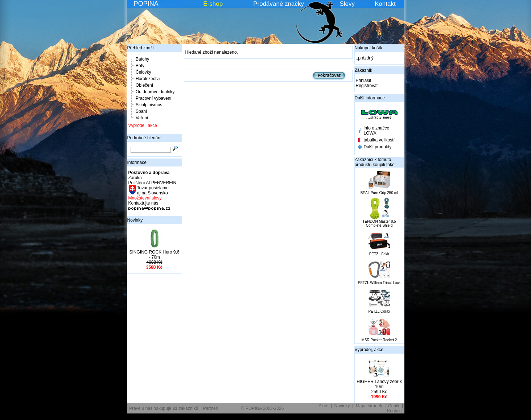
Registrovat (367, 86)
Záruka (135, 178)
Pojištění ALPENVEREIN (153, 183)
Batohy (142, 59)
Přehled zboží (141, 48)
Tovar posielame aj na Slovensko (153, 190)
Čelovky (143, 72)
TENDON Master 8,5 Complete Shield (379, 223)
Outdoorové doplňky (155, 92)
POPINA (146, 4)
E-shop (213, 4)
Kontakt (385, 4)
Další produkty (378, 147)
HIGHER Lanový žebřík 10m (379, 384)
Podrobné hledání (145, 138)
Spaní (141, 111)
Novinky (135, 220)
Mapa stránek (369, 406)
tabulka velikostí (379, 140)
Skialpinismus (149, 105)
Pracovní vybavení (154, 98)
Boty (140, 66)
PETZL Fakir (379, 254)
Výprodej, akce (143, 125)
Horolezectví (148, 79)
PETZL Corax (379, 311)
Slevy (347, 4)
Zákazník (364, 70)
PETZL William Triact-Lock (379, 283)
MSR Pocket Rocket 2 (379, 340)
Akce (324, 406)
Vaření (142, 118)
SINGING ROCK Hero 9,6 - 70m (154, 255)
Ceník (394, 406)
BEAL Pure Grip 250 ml (379, 193)
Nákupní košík (369, 48)
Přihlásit (364, 81)
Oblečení (144, 85)
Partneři (210, 408)
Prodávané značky (279, 4)
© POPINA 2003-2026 (263, 408)
